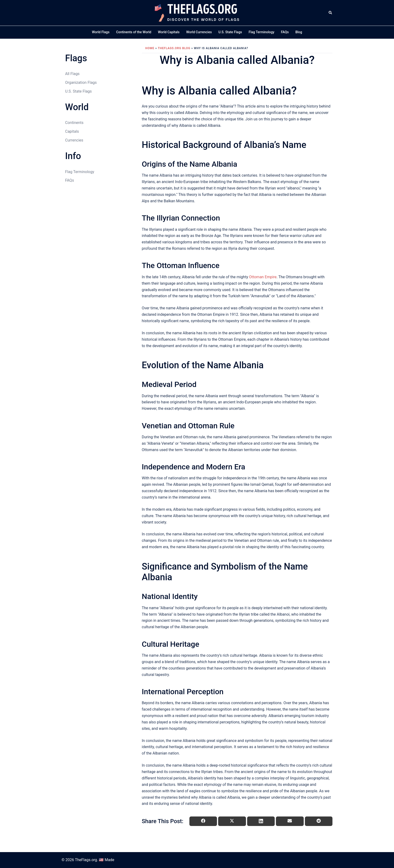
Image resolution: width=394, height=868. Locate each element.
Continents (74, 123)
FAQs (285, 32)
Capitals (72, 131)
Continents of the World (134, 32)
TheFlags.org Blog (174, 48)
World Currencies (199, 32)
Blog (299, 32)
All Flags (72, 74)
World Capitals (169, 32)
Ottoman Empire (263, 277)
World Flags (101, 32)
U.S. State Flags (230, 32)
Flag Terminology (261, 32)
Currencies (74, 140)
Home (150, 48)
